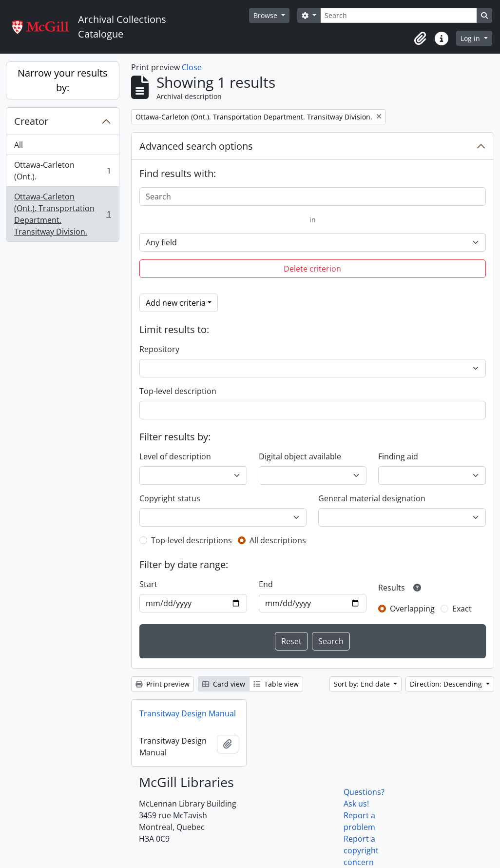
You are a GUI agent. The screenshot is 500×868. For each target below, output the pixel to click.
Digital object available (300, 456)
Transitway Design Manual (188, 713)
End (266, 584)
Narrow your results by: (63, 80)
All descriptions (278, 540)
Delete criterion (312, 269)
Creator (31, 121)
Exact (462, 609)
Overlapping (412, 609)
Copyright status (170, 498)
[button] (420, 39)
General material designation (372, 498)
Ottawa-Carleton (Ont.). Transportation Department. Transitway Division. (62, 214)
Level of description (175, 456)
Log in (471, 38)
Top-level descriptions (192, 540)
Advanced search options (196, 146)
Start (148, 584)
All (19, 145)
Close (192, 67)
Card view (224, 684)
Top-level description (178, 391)
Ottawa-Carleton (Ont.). (62, 171)
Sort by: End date (363, 684)
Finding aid (398, 456)
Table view (276, 684)
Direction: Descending (447, 684)
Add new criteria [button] (176, 303)
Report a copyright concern (361, 850)
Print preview (163, 684)
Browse (266, 15)
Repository (159, 349)
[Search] (399, 15)
